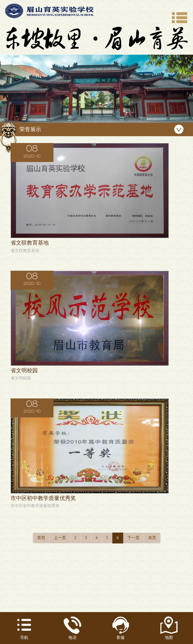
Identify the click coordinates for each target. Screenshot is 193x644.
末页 (152, 538)
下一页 (133, 538)
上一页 (60, 538)
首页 (41, 538)
